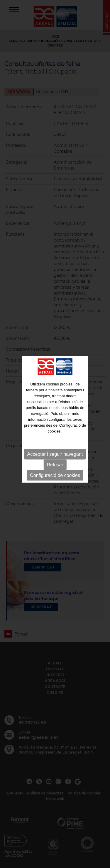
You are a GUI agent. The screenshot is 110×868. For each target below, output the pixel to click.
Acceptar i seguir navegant (55, 445)
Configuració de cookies (55, 466)
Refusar (55, 455)
